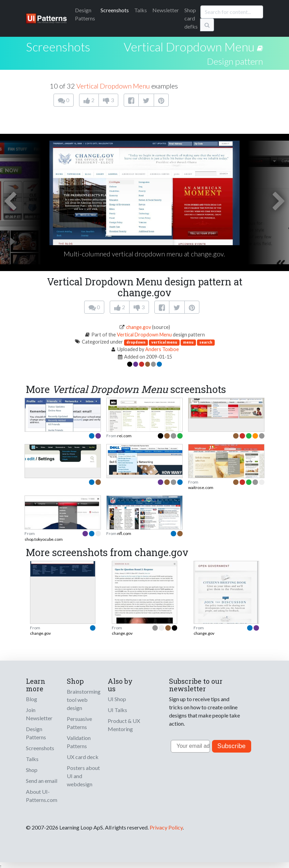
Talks (141, 10)
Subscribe (232, 746)
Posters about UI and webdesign (83, 776)
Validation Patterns (79, 742)
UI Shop (117, 699)
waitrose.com (201, 487)
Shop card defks (191, 18)
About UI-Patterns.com (42, 796)
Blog (32, 699)
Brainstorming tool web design (84, 700)
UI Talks (117, 710)
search (206, 342)
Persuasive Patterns (79, 723)
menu (188, 342)
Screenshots (115, 10)
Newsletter (166, 10)
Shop (32, 770)
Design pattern (235, 61)
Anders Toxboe (162, 349)
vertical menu (164, 342)
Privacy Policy (166, 827)
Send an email (42, 781)
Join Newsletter (39, 714)
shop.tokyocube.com (44, 539)
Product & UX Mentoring (124, 725)
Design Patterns (36, 733)
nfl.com (124, 533)
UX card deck (83, 757)
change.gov (139, 327)
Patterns (85, 14)
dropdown (136, 342)
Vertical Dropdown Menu (189, 47)
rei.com (124, 436)
